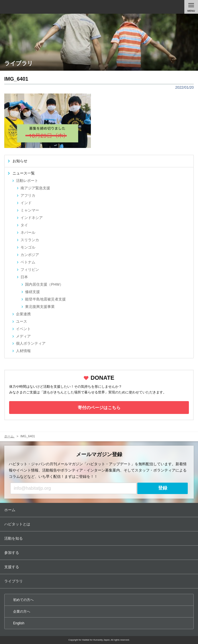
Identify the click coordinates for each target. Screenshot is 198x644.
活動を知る (100, 538)
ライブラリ (100, 581)
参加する (100, 553)
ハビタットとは (100, 524)
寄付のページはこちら (99, 408)
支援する (100, 567)
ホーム (100, 510)
